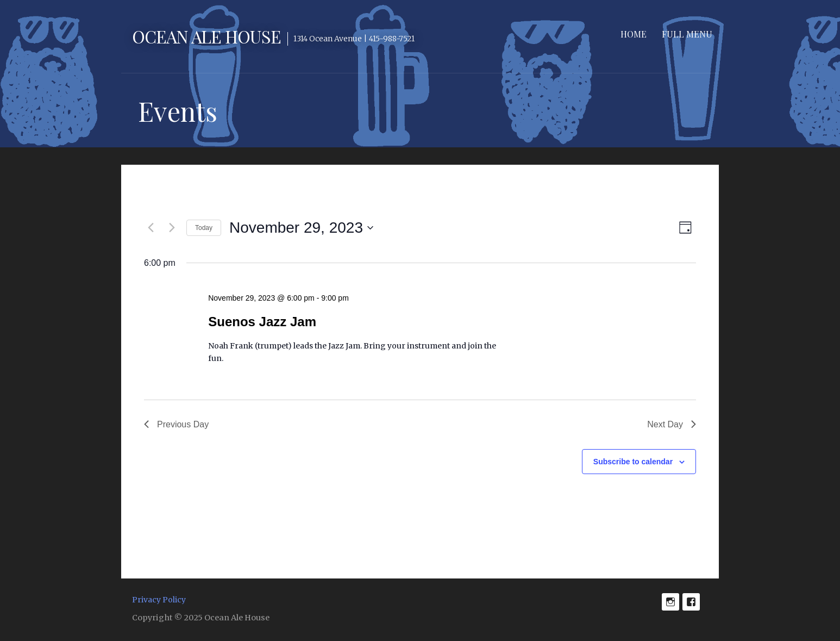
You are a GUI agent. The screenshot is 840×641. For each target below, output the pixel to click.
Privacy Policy (159, 600)
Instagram (670, 602)
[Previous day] (151, 228)
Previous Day (176, 424)
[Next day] (172, 228)
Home (634, 34)
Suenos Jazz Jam (262, 322)
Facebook (691, 602)
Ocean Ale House (206, 36)
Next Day (672, 424)
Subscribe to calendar (633, 462)
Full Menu (687, 34)
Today (204, 228)
